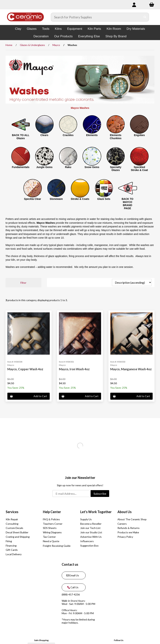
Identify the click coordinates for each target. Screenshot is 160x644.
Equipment (75, 29)
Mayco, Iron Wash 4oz (74, 369)
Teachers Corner (53, 524)
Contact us (70, 564)
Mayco (56, 45)
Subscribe (100, 494)
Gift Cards (12, 550)
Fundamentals (21, 167)
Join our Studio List (91, 532)
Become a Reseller (91, 524)
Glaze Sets (104, 199)
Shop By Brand (116, 36)
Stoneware (56, 199)
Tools (46, 29)
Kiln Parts (94, 29)
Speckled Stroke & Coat (139, 169)
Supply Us (86, 519)
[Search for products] (96, 17)
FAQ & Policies (51, 519)
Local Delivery (14, 554)
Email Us (73, 575)
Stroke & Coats (80, 199)
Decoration (41, 36)
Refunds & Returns (129, 528)
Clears (44, 135)
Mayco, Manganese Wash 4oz (131, 369)
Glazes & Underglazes (32, 45)
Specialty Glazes (116, 169)
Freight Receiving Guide (57, 546)
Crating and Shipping (18, 537)
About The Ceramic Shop (132, 519)
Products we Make (128, 532)
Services (12, 512)
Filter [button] (23, 283)
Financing (11, 546)
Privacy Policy (125, 537)
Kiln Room (114, 29)
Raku (68, 167)
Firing (9, 541)
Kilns (58, 29)
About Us (125, 512)
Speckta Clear (32, 199)
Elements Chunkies (116, 137)
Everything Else (89, 36)
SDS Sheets (50, 528)
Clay (18, 29)
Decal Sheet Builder (17, 532)
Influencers (87, 541)
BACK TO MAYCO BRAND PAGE (128, 204)
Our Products (63, 36)
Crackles (68, 135)
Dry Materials (136, 29)
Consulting (12, 524)
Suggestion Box (89, 546)
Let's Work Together (96, 512)
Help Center (52, 512)
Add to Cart (29, 396)
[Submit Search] (145, 17)
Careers (122, 524)
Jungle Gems (44, 167)
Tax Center (49, 537)
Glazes (32, 29)
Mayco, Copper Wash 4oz (25, 369)
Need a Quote (51, 541)
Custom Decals (14, 528)
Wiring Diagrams (52, 532)
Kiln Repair (12, 519)
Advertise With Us (91, 537)
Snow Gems (92, 167)
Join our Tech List (90, 528)
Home (9, 45)
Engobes (139, 135)
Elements (92, 135)
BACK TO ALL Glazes (21, 137)
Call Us (72, 587)
